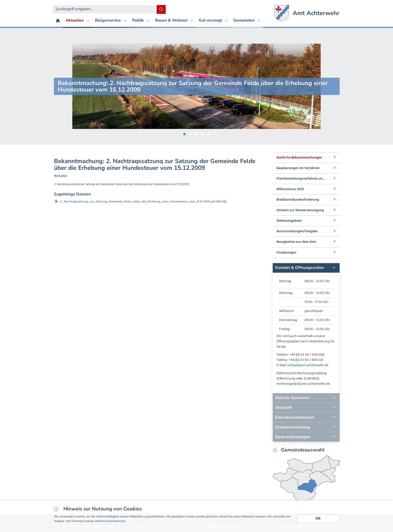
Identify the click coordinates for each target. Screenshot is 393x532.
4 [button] (203, 133)
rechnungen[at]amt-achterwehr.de (303, 384)
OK (318, 516)
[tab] (306, 268)
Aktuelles (78, 20)
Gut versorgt (213, 20)
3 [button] (197, 133)
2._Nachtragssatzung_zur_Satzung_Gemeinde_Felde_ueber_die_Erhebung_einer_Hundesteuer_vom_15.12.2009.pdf (156, 210)
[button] (306, 268)
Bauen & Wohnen (174, 20)
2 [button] (190, 133)
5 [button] (209, 133)
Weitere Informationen (200, 521)
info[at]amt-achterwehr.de (308, 365)
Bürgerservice (111, 20)
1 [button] (184, 133)
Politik (141, 20)
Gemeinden (247, 20)
